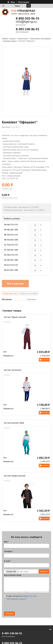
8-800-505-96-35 (28, 18)
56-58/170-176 (11, 255)
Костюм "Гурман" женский (15, 317)
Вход (13, 2)
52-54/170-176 (11, 245)
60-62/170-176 (11, 265)
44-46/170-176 (11, 225)
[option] (26, 82)
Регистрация (24, 2)
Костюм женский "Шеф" (14, 423)
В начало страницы (48, 629)
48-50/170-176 (11, 235)
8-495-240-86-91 (28, 29)
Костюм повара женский (15, 476)
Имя (6, 542)
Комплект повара (10, 41)
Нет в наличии (15, 284)
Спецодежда (23, 38)
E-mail (7, 561)
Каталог (13, 38)
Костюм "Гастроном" (13, 370)
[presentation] (23, 607)
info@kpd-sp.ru (26, 22)
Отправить (9, 613)
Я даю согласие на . (20, 597)
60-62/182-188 (11, 270)
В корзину (46, 360)
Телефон (9, 551)
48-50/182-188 (11, 240)
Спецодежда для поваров (40, 38)
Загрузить (44, 571)
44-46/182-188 (11, 230)
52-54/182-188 (11, 250)
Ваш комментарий (12, 575)
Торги (17, 6)
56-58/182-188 (11, 260)
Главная (5, 38)
